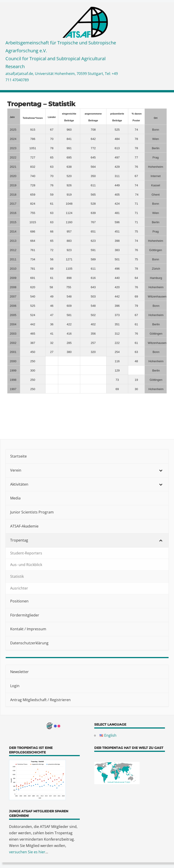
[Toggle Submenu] (161, 470)
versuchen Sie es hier (27, 852)
